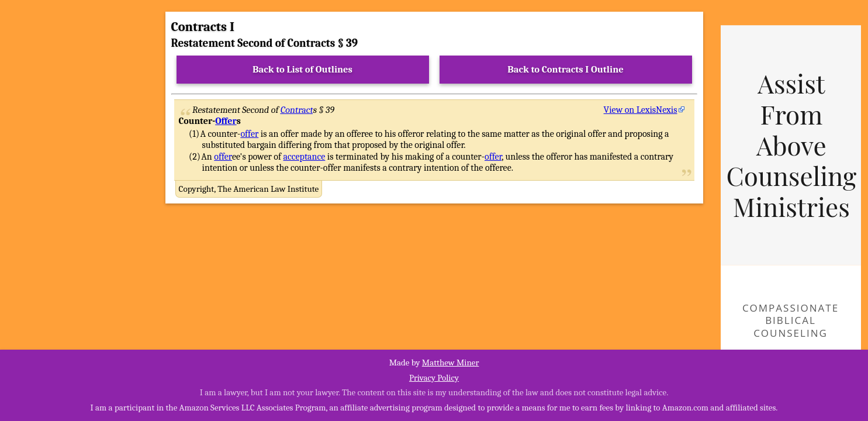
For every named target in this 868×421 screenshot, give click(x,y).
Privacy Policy (434, 378)
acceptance (305, 157)
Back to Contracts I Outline (565, 69)
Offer (226, 121)
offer (249, 134)
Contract (297, 110)
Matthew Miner (451, 363)
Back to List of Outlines (302, 69)
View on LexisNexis (641, 110)
